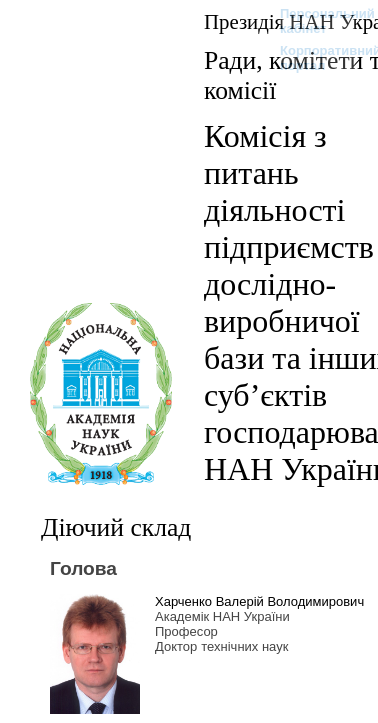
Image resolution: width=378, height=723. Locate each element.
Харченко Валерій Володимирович (259, 601)
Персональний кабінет (317, 21)
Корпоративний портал (317, 58)
